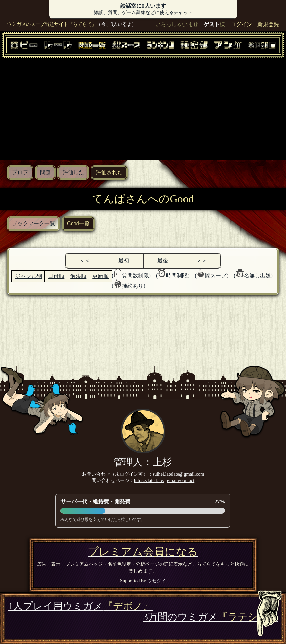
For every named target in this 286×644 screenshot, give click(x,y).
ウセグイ (157, 581)
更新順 (100, 276)
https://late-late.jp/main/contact (164, 480)
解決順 (78, 276)
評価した (73, 172)
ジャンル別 (29, 276)
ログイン (241, 24)
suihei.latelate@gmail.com (178, 474)
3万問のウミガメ (210, 617)
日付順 (56, 276)
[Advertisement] (143, 108)
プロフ (20, 172)
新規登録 (268, 24)
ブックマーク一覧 (34, 223)
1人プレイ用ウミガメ (81, 606)
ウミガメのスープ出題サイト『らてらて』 (52, 24)
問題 (45, 172)
